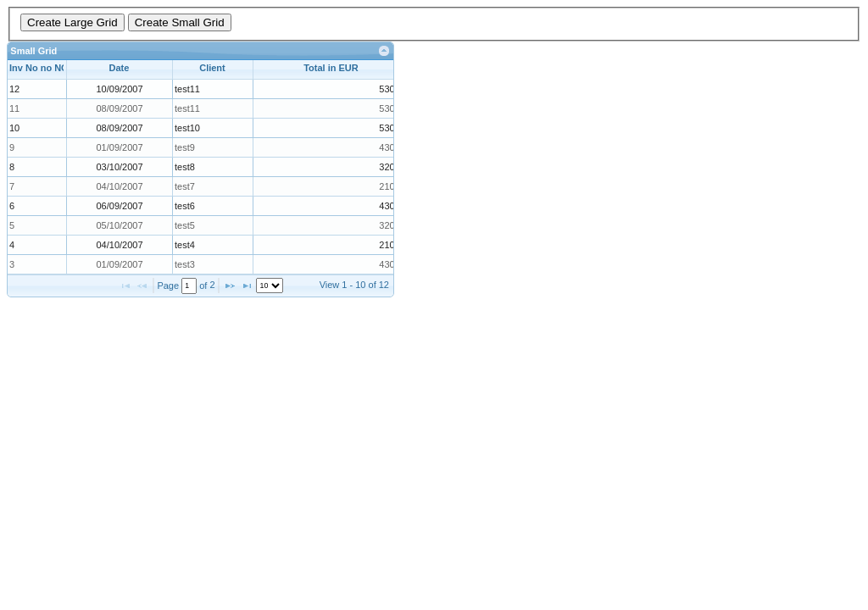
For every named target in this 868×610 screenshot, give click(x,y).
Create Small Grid (180, 22)
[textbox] (189, 286)
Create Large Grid (72, 22)
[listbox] (270, 286)
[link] (384, 51)
